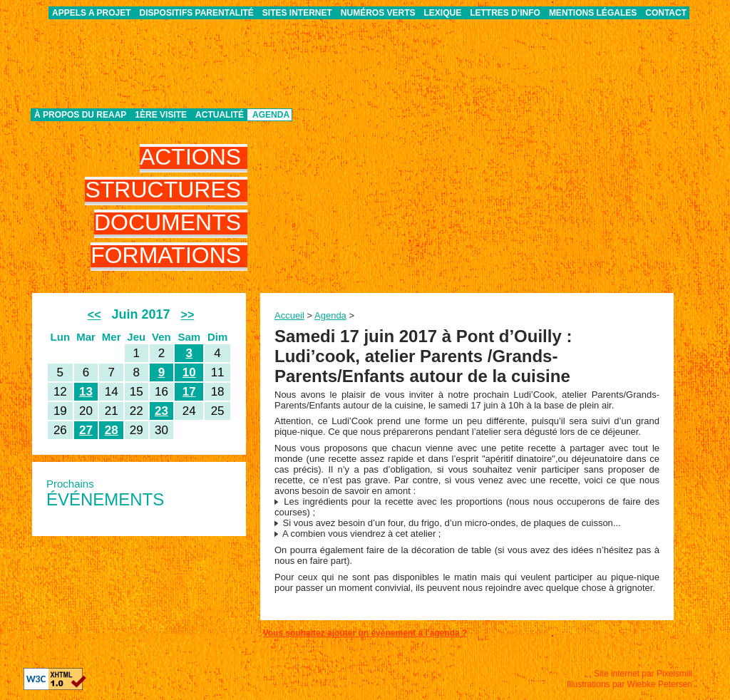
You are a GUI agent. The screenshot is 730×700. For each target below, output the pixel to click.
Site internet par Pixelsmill (643, 674)
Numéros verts (378, 13)
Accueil (289, 315)
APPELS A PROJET (91, 13)
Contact (666, 13)
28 (112, 430)
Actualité (220, 115)
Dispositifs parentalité (197, 13)
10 (189, 372)
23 (161, 411)
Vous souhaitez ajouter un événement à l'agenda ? (365, 633)
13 (86, 392)
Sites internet (297, 13)
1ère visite (161, 115)
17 (189, 392)
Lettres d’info (505, 13)
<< (94, 315)
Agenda (271, 115)
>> (188, 315)
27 (86, 430)
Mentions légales (593, 13)
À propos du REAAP (80, 115)
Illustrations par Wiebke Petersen (629, 684)
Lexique (443, 13)
